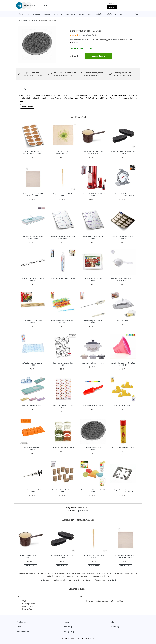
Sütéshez (111, 14)
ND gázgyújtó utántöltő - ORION (123, 448)
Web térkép (68, 627)
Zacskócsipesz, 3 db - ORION (123, 405)
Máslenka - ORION (123, 321)
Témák (134, 14)
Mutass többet (27, 106)
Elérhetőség (115, 627)
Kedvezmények (23, 632)
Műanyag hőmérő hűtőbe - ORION (63, 278)
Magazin (67, 622)
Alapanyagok (34, 14)
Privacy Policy (69, 632)
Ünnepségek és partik (74, 14)
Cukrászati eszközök (52, 14)
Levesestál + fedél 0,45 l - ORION (93, 363)
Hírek (19, 627)
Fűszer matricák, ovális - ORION (63, 448)
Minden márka (22, 622)
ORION (115, 40)
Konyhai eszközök (95, 14)
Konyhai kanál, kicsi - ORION (93, 405)
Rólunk (113, 622)
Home (20, 20)
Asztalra (123, 14)
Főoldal (21, 14)
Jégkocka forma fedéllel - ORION (33, 405)
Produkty (25, 20)
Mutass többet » (75, 42)
